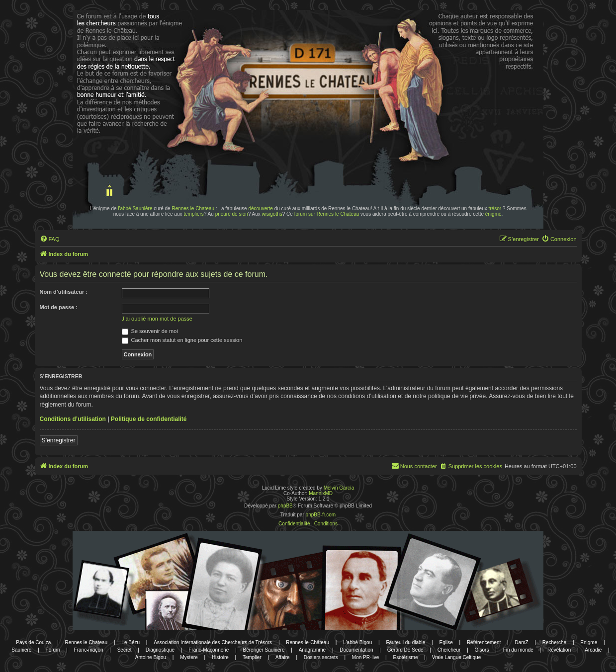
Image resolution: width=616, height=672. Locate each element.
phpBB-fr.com (321, 515)
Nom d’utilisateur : (64, 292)
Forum (53, 650)
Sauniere (21, 650)
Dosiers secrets (321, 657)
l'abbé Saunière (135, 209)
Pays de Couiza (33, 642)
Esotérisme (405, 657)
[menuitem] (50, 239)
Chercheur (449, 650)
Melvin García (339, 488)
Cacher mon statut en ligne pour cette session (182, 340)
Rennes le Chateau (193, 209)
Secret (125, 650)
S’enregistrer (59, 440)
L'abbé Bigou (357, 642)
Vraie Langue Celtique (457, 657)
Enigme (589, 642)
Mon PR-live (365, 657)
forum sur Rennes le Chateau (327, 214)
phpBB (285, 506)
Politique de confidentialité (149, 419)
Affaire (283, 657)
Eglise (446, 642)
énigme (493, 214)
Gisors (482, 650)
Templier (252, 657)
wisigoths (272, 214)
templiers (194, 214)
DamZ (521, 642)
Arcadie (593, 650)
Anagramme (312, 650)
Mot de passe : (59, 307)
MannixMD (321, 493)
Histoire (220, 657)
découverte (260, 209)
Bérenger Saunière (264, 650)
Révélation (559, 650)
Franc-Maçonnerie (209, 650)
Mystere (189, 657)
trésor (495, 209)
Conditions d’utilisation (73, 419)
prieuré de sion (232, 214)
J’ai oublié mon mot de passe (157, 319)
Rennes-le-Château (308, 642)
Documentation (356, 650)
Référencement (484, 642)
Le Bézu (131, 642)
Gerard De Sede (405, 650)
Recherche (554, 642)
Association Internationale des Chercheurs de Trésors (213, 642)
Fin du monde (518, 650)
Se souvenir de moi (150, 331)
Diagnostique (160, 650)
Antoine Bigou (151, 657)
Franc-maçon (89, 650)
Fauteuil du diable (405, 642)
